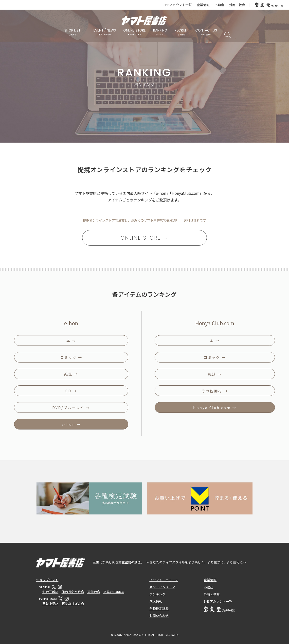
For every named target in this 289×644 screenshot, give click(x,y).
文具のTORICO (114, 592)
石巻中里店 (50, 603)
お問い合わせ (159, 616)
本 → (71, 340)
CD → (71, 391)
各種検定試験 (159, 608)
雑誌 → (71, 374)
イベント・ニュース (164, 580)
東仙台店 (94, 592)
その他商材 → (215, 391)
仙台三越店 (50, 592)
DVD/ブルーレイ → (71, 407)
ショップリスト (47, 580)
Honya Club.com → (215, 407)
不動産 (219, 5)
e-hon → (71, 424)
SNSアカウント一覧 (178, 5)
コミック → (71, 357)
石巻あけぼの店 (73, 603)
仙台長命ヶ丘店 (73, 592)
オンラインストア (162, 587)
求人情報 (156, 601)
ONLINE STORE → (144, 238)
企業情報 (203, 5)
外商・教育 (237, 5)
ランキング (157, 594)
